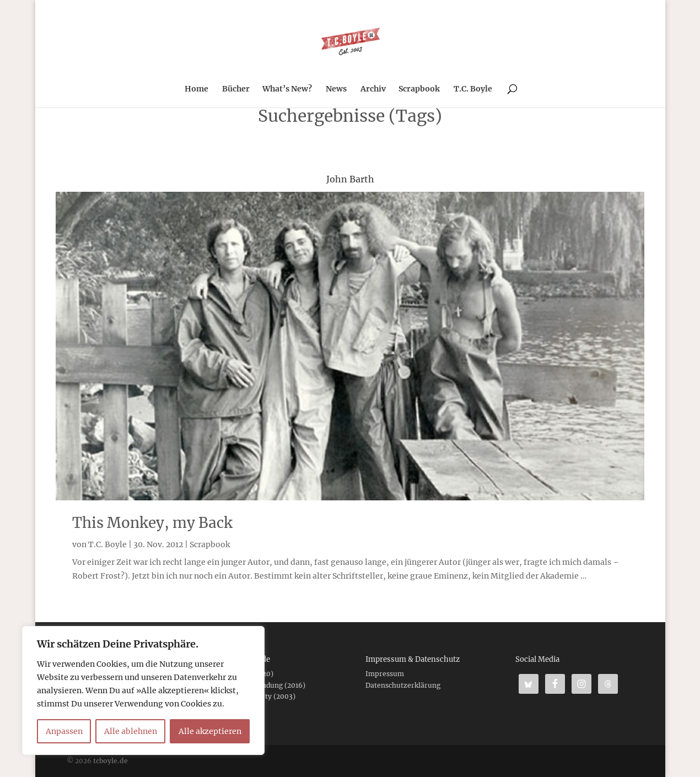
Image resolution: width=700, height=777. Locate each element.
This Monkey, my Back (152, 523)
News (336, 89)
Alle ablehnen (131, 731)
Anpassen (64, 731)
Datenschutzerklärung (403, 685)
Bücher (236, 89)
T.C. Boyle (473, 89)
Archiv (373, 89)
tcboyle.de (111, 761)
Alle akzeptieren (210, 731)
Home (196, 89)
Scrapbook (419, 89)
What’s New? (287, 89)
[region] (143, 690)
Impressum (385, 674)
